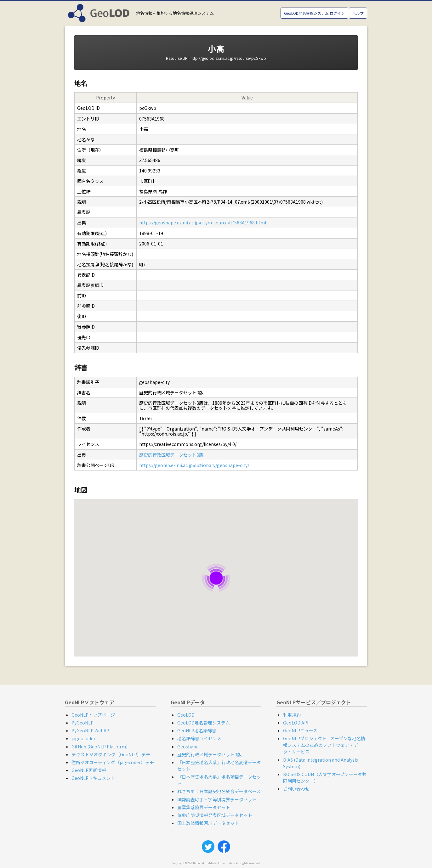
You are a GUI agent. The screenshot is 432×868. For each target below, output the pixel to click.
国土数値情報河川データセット (208, 823)
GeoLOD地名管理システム (204, 723)
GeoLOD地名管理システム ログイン (314, 13)
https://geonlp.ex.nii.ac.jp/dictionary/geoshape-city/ (194, 465)
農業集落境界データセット (204, 807)
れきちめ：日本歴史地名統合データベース (219, 791)
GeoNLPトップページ (93, 715)
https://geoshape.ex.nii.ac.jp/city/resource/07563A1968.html (203, 223)
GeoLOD (186, 715)
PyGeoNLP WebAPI (91, 730)
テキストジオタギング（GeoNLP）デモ (111, 754)
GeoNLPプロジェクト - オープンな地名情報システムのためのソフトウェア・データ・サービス (324, 745)
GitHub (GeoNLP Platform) (99, 747)
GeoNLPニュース (300, 730)
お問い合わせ (296, 789)
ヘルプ (358, 13)
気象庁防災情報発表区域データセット (215, 815)
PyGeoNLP (82, 723)
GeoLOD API (296, 723)
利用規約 (292, 715)
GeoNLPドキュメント (93, 778)
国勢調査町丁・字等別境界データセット (217, 799)
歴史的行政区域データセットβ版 (171, 455)
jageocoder (83, 738)
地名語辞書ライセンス (199, 738)
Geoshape (188, 747)
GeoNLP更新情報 (89, 770)
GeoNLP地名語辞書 (197, 730)
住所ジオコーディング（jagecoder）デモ (113, 762)
